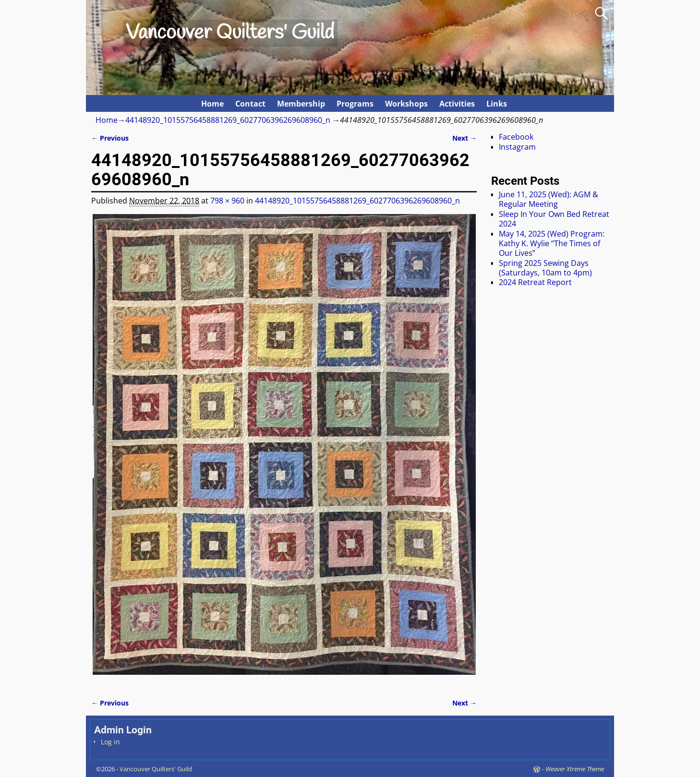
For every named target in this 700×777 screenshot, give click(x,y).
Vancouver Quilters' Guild (230, 33)
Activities (457, 104)
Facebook (516, 137)
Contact (250, 104)
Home (212, 104)
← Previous (110, 138)
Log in (110, 742)
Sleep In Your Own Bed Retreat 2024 (554, 219)
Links (497, 104)
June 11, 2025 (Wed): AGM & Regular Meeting (549, 199)
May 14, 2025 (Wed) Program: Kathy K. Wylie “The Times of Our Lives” (552, 244)
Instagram (517, 147)
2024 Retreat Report (535, 282)
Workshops (406, 104)
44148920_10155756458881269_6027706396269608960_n (228, 120)
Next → (465, 138)
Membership (301, 104)
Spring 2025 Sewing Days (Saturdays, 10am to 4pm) (545, 268)
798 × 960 (227, 201)
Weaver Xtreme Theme (575, 769)
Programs (355, 104)
